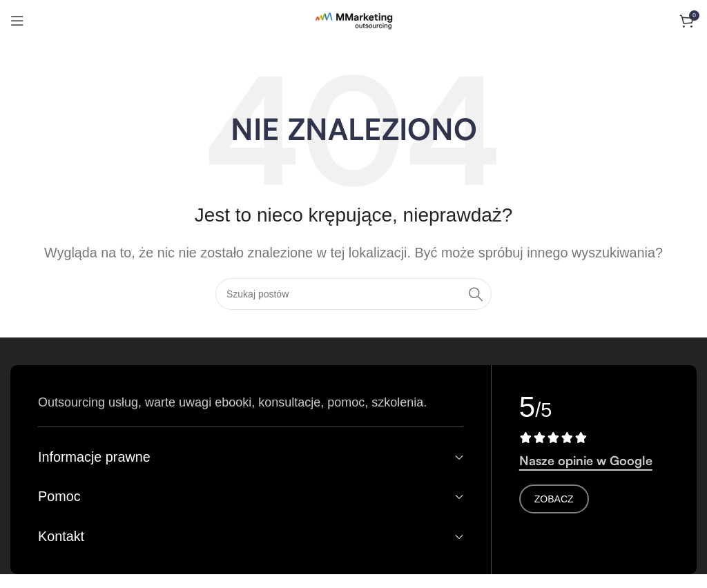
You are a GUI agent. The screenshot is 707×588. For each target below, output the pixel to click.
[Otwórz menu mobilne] (17, 21)
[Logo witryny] (354, 20)
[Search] (353, 294)
